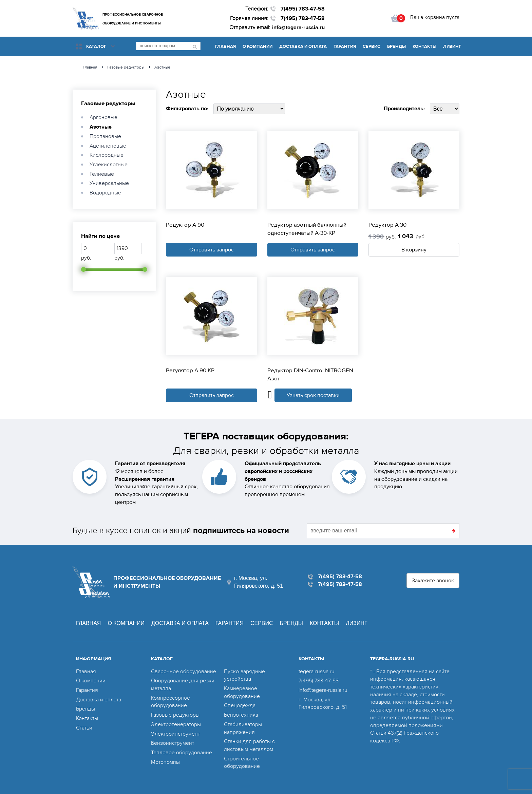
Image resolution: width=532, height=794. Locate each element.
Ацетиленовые (108, 146)
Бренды (396, 46)
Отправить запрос (212, 250)
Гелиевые (102, 174)
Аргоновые (103, 117)
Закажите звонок (433, 581)
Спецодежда (240, 705)
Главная (225, 46)
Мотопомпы (165, 762)
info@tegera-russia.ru (298, 27)
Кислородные (107, 155)
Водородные (105, 193)
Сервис (372, 46)
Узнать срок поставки (313, 395)
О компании (258, 46)
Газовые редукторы (108, 103)
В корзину (414, 250)
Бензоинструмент (173, 743)
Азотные (101, 127)
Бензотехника (241, 715)
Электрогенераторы (176, 724)
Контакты (424, 46)
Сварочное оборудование (184, 672)
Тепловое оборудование (182, 753)
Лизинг (452, 46)
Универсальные (109, 183)
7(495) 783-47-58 (303, 9)
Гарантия (345, 46)
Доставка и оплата (303, 46)
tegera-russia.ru (317, 672)
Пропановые (105, 136)
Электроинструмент (175, 734)
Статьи (84, 728)
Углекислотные (109, 165)
